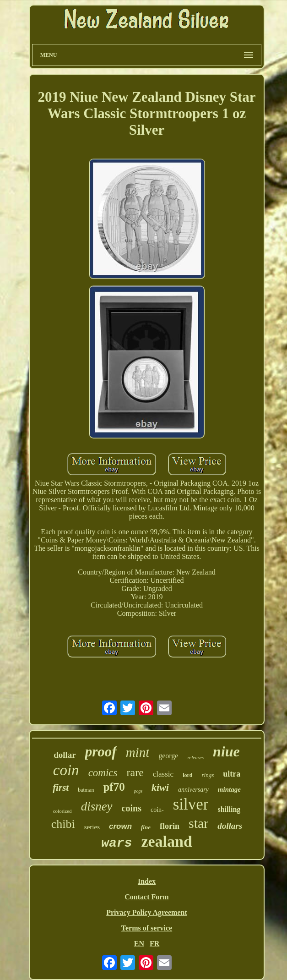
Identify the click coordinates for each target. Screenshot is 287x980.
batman (86, 790)
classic (163, 774)
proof (101, 752)
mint (138, 752)
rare (135, 772)
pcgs (138, 791)
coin (66, 770)
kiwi (160, 787)
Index (147, 881)
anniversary (193, 790)
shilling (229, 809)
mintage (229, 789)
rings (208, 775)
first (61, 788)
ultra (232, 774)
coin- (157, 810)
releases (195, 757)
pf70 (114, 787)
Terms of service (147, 928)
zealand (166, 841)
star (198, 823)
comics (103, 773)
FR (154, 944)
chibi (63, 824)
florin (170, 826)
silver (191, 804)
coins (132, 808)
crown (120, 826)
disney (97, 806)
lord (187, 775)
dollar (65, 755)
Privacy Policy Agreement (147, 912)
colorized (62, 811)
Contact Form (146, 897)
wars (116, 843)
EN (139, 944)
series (92, 827)
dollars (230, 826)
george (168, 756)
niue (226, 751)
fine (146, 827)
